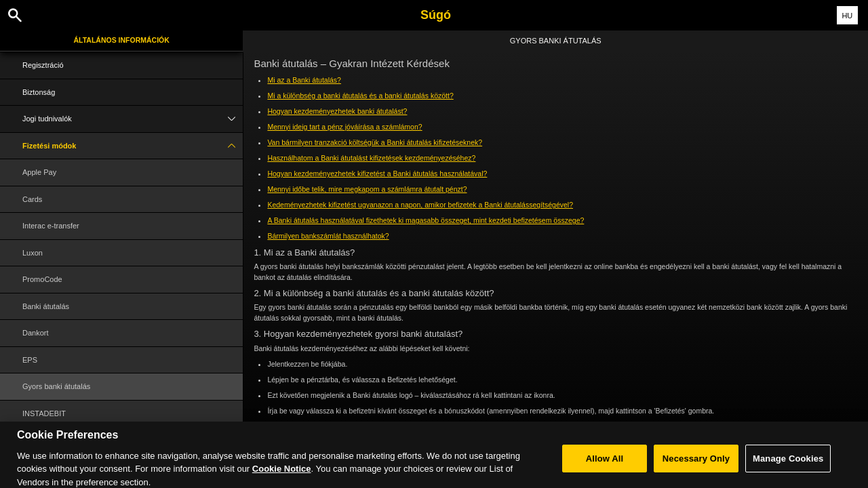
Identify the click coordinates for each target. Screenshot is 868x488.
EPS (30, 360)
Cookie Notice (282, 478)
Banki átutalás (46, 306)
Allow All (605, 468)
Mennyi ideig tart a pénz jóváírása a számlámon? (344, 127)
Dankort (36, 333)
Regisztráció (43, 65)
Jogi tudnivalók (133, 119)
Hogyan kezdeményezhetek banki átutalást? (337, 111)
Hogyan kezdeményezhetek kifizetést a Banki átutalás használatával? (377, 174)
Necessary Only (696, 468)
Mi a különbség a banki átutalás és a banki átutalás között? (360, 96)
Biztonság (39, 92)
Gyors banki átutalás (56, 386)
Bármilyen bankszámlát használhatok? (328, 236)
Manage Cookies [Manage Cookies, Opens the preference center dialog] (788, 468)
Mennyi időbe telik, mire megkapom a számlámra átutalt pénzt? (367, 189)
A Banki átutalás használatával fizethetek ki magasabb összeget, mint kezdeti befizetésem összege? (426, 220)
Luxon (33, 253)
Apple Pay (39, 172)
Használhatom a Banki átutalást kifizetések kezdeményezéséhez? (371, 158)
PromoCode (42, 279)
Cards (32, 199)
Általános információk (122, 40)
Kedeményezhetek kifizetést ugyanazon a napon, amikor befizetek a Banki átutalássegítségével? (420, 205)
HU (847, 16)
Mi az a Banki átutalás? (304, 80)
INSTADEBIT (44, 413)
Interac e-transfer (51, 226)
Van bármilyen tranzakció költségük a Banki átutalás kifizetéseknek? (375, 142)
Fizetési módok (133, 146)
